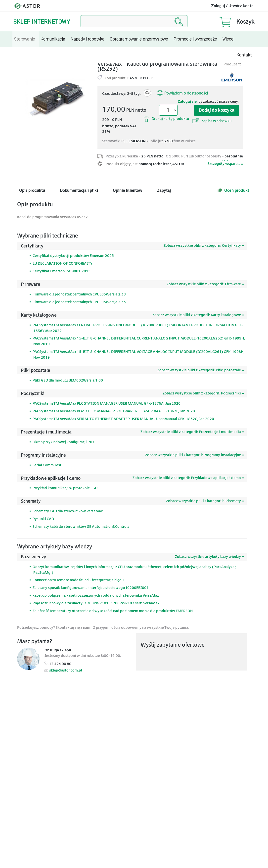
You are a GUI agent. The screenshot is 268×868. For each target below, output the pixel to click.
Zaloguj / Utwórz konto (232, 6)
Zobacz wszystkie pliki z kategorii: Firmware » (205, 284)
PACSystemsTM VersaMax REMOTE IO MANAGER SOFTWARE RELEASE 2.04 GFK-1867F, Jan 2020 (114, 411)
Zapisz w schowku (212, 121)
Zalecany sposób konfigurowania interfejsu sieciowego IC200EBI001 (91, 588)
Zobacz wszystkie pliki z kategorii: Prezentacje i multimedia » (192, 432)
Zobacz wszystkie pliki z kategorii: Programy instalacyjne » (195, 455)
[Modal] (55, 99)
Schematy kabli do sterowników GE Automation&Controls (81, 527)
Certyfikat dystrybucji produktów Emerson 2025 (73, 256)
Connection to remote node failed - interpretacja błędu (78, 580)
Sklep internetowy (42, 22)
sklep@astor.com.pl (66, 670)
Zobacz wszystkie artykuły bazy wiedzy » (209, 557)
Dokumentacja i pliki (79, 191)
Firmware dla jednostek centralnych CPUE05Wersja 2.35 (79, 302)
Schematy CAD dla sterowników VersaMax (68, 511)
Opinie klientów (128, 191)
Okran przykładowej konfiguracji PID (63, 442)
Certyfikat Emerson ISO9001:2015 (62, 271)
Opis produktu (32, 191)
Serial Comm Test (47, 465)
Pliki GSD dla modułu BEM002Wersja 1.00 (68, 380)
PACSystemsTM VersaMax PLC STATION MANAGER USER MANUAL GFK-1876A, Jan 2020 (107, 404)
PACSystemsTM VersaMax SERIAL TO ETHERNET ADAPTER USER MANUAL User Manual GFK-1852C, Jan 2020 (123, 419)
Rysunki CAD (43, 519)
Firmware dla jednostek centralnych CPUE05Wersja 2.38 (79, 294)
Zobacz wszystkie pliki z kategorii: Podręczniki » (203, 393)
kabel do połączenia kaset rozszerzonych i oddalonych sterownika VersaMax (96, 596)
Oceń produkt (233, 190)
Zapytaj (164, 191)
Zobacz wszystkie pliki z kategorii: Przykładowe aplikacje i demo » (188, 478)
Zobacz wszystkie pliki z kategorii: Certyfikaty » (204, 246)
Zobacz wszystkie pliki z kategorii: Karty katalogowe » (198, 315)
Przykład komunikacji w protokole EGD (65, 488)
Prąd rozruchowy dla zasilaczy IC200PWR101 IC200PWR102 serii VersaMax (96, 603)
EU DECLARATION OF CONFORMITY (63, 264)
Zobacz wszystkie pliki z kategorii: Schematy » (205, 501)
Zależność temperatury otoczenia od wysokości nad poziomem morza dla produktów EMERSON (113, 611)
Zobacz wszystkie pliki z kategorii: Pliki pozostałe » (201, 370)
